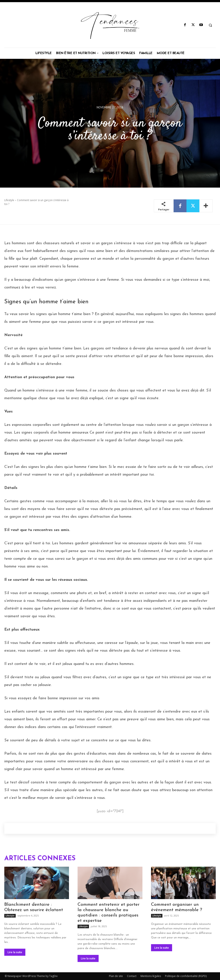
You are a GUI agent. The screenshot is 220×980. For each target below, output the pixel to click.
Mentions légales (151, 976)
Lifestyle (9, 200)
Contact (132, 976)
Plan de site (116, 976)
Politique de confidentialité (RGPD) (186, 976)
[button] (210, 25)
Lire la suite (15, 952)
